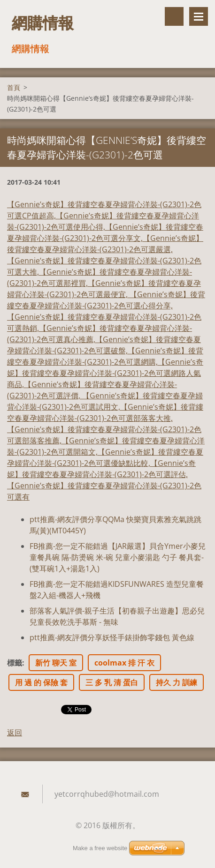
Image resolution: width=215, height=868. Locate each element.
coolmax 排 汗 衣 (124, 663)
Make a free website (100, 848)
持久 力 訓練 (177, 682)
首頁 (14, 87)
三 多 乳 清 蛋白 (112, 682)
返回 (15, 733)
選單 (199, 16)
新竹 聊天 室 (56, 663)
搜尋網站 (174, 16)
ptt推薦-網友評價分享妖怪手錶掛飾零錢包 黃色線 (112, 637)
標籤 (15, 663)
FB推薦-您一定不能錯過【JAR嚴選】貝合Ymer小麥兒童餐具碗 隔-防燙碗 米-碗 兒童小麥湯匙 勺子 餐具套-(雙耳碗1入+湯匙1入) (118, 557)
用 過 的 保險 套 (41, 682)
